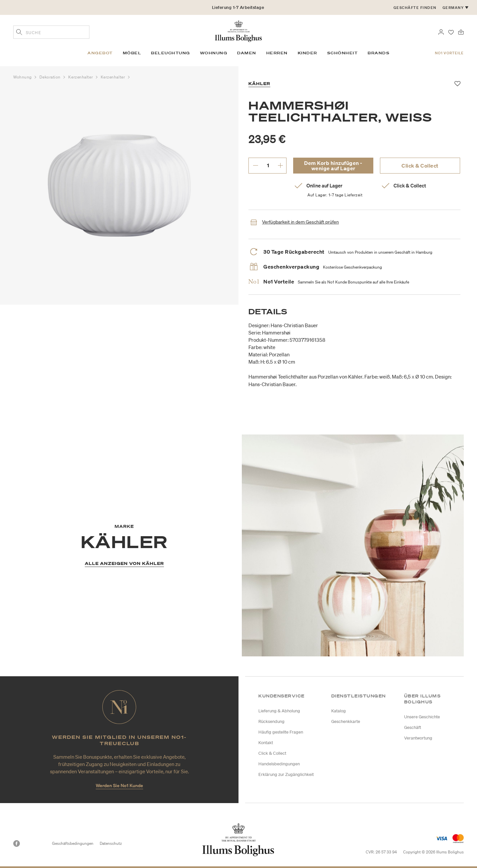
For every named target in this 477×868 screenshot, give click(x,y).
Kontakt (266, 743)
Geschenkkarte (346, 721)
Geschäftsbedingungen (73, 843)
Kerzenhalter (81, 77)
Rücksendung (271, 721)
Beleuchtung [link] (171, 53)
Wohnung (23, 77)
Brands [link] (379, 53)
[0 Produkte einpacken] (461, 31)
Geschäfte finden (415, 8)
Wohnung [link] (214, 53)
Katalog (339, 711)
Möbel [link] (132, 53)
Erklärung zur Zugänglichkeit (286, 774)
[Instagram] (28, 843)
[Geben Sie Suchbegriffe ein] (19, 33)
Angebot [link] (100, 53)
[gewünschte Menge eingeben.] (268, 165)
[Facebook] (17, 843)
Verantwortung (418, 738)
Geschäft (413, 727)
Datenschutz (111, 843)
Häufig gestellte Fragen (281, 732)
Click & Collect (420, 166)
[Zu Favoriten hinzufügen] (458, 84)
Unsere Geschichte (422, 717)
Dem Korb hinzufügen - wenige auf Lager (333, 166)
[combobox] (51, 32)
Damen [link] (247, 53)
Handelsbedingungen (279, 764)
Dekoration (51, 77)
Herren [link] (277, 53)
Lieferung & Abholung (279, 711)
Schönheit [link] (343, 53)
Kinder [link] (308, 53)
